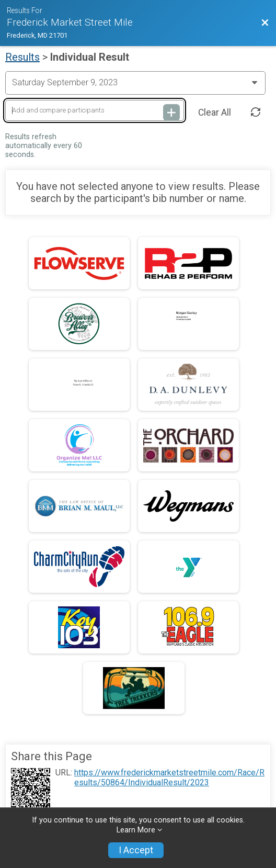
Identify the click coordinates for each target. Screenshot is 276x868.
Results (22, 57)
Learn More (136, 830)
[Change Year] (135, 83)
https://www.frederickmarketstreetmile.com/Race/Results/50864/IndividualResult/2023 (169, 777)
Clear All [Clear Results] (215, 112)
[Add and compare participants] (95, 111)
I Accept (136, 850)
